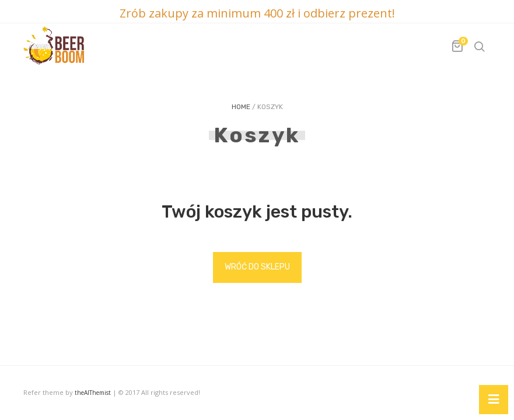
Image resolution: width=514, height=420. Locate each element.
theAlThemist (93, 393)
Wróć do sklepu (257, 267)
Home (241, 107)
